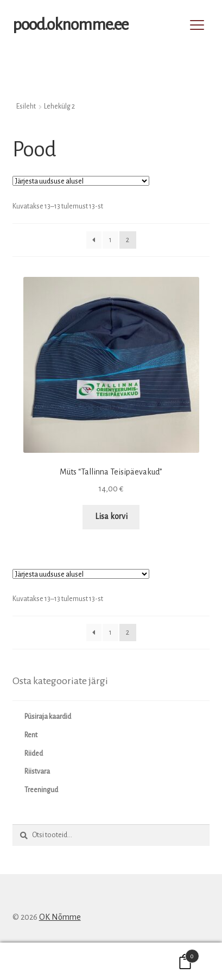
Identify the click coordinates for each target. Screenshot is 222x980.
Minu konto (37, 962)
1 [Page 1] (110, 240)
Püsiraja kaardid (48, 717)
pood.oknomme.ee (70, 24)
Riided (34, 754)
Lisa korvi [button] (111, 516)
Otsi (111, 962)
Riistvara (37, 772)
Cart (174, 954)
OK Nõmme (60, 917)
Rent (31, 735)
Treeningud (41, 790)
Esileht (26, 106)
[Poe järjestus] (81, 181)
